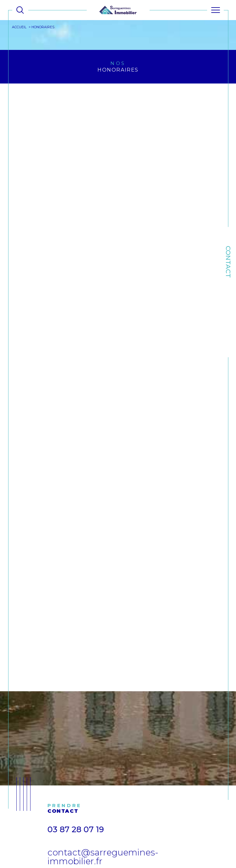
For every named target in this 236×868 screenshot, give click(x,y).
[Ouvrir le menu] (216, 10)
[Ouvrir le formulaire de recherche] (20, 10)
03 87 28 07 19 (76, 830)
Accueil (19, 27)
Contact (228, 262)
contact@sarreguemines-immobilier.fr (103, 857)
